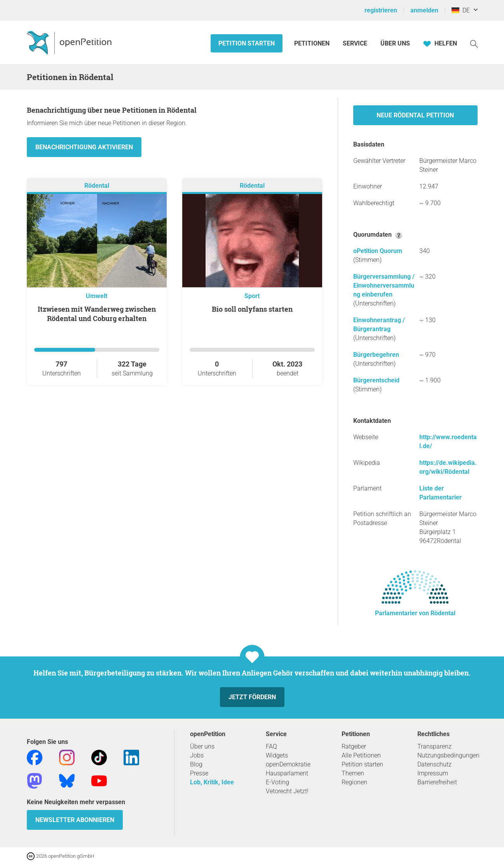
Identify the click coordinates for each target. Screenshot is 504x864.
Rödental (97, 186)
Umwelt (97, 296)
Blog (196, 764)
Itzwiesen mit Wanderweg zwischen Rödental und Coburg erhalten (97, 314)
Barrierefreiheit (437, 782)
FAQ (271, 746)
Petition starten (247, 43)
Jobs (197, 755)
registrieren (381, 10)
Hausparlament (287, 773)
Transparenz (434, 746)
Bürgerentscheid (376, 380)
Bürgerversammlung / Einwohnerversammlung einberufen (384, 285)
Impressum (433, 773)
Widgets (277, 755)
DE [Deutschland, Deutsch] (461, 10)
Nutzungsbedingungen (448, 755)
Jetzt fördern (252, 697)
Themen (353, 773)
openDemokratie (288, 764)
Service (355, 43)
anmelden (424, 10)
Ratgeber (354, 746)
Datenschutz (434, 764)
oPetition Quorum (378, 251)
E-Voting (277, 782)
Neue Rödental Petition (415, 115)
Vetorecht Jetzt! (287, 791)
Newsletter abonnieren (75, 820)
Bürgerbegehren (376, 355)
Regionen (354, 782)
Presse (199, 773)
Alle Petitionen (361, 755)
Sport (252, 296)
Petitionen (313, 43)
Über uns (202, 746)
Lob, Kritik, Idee (212, 782)
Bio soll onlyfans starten (252, 309)
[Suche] (474, 43)
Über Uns (395, 43)
